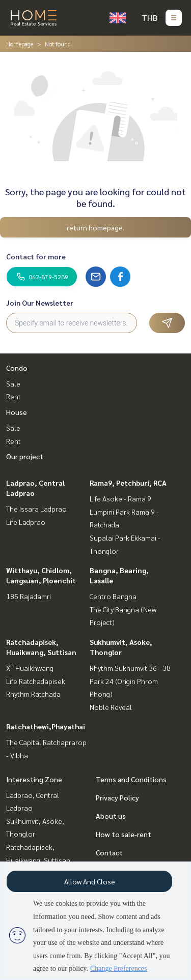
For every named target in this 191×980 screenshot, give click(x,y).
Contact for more (36, 256)
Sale (13, 383)
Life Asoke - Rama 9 (120, 498)
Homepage (20, 44)
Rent (13, 396)
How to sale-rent (124, 834)
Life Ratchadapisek (36, 681)
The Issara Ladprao (36, 509)
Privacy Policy (117, 797)
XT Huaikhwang (30, 668)
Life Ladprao (26, 522)
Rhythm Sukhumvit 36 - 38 (130, 668)
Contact (109, 852)
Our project (25, 456)
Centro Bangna (113, 596)
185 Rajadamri (29, 596)
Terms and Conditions (131, 779)
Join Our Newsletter (40, 303)
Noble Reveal (111, 707)
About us (111, 816)
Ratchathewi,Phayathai (46, 726)
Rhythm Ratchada (33, 694)
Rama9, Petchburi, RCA (128, 483)
